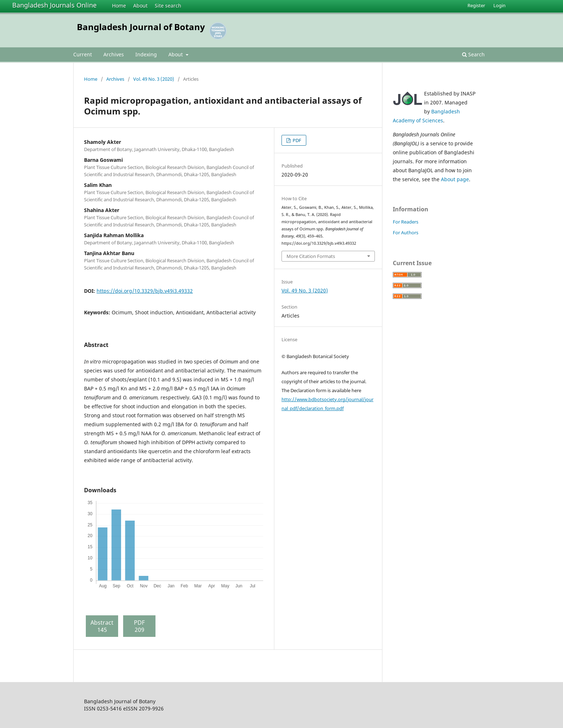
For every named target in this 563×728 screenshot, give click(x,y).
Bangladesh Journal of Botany (141, 27)
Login (499, 5)
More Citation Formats (311, 256)
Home (119, 6)
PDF (296, 140)
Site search (168, 6)
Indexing (146, 54)
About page (455, 179)
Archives (114, 54)
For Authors (406, 233)
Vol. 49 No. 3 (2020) (154, 79)
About (140, 6)
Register (476, 5)
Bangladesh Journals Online (54, 5)
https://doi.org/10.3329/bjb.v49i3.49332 (145, 291)
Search (473, 54)
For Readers (406, 222)
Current (83, 54)
